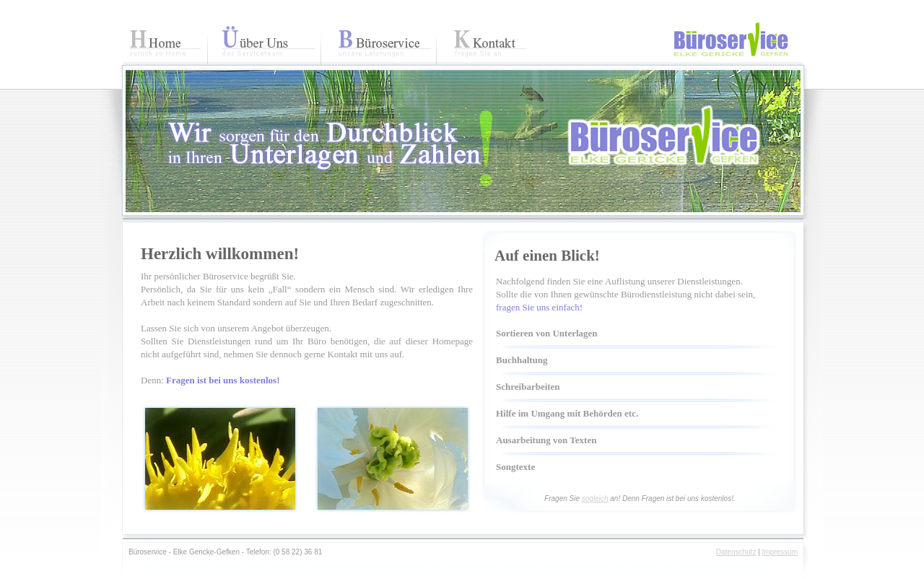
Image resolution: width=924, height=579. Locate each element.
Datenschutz (736, 552)
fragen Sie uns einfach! (539, 307)
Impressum (780, 552)
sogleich (595, 499)
